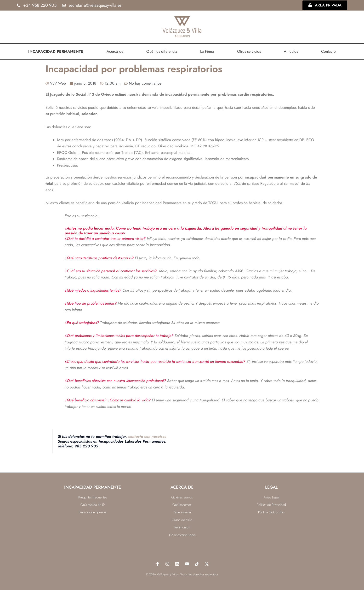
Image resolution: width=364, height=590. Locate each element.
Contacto (328, 51)
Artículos (291, 51)
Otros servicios (249, 51)
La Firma (207, 51)
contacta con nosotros (147, 436)
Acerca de (115, 51)
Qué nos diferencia (162, 51)
